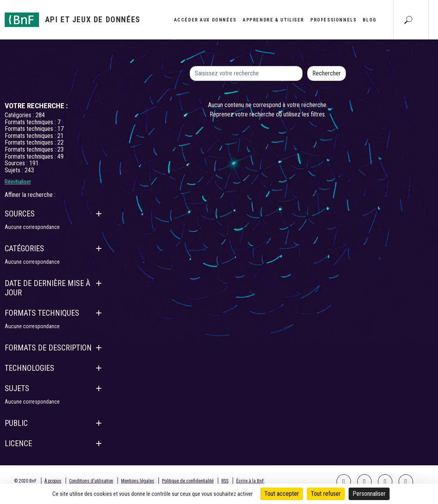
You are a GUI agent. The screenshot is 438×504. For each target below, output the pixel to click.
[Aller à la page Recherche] (408, 20)
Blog (369, 20)
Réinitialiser (18, 182)
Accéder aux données (205, 20)
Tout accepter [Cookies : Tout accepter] (282, 494)
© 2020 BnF (25, 481)
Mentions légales (138, 481)
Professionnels (333, 20)
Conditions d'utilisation (91, 481)
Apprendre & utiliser (273, 20)
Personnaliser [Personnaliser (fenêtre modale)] (369, 494)
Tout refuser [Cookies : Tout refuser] (326, 494)
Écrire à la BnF (250, 481)
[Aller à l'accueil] (73, 20)
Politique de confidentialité (188, 481)
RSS (225, 481)
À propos (53, 481)
